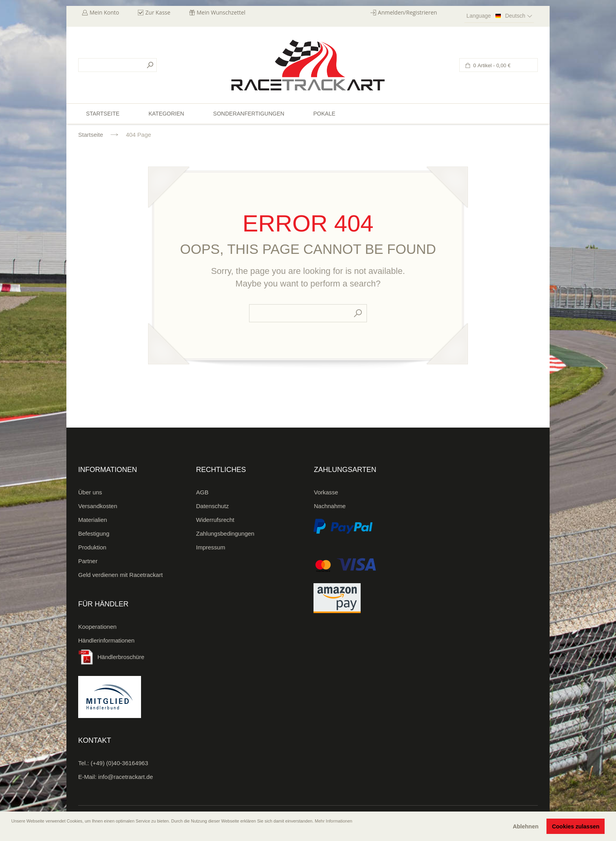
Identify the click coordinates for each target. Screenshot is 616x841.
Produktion (92, 547)
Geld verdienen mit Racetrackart (120, 575)
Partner (88, 561)
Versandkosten (98, 506)
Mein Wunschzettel (221, 12)
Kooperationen (97, 627)
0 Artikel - (491, 65)
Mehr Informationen (333, 821)
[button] (12, 832)
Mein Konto (104, 12)
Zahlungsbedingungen (225, 533)
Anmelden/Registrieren (408, 12)
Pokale (324, 114)
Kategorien (166, 114)
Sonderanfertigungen (249, 114)
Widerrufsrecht (215, 520)
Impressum (211, 547)
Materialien (93, 520)
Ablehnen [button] (526, 826)
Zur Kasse (158, 12)
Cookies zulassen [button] (576, 826)
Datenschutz (212, 506)
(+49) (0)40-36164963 (119, 763)
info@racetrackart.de (126, 777)
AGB (202, 492)
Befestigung (94, 533)
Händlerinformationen (106, 640)
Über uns (90, 492)
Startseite (91, 135)
